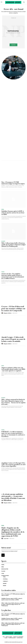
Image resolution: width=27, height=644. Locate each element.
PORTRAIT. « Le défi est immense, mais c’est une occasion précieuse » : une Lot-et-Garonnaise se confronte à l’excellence (13, 434)
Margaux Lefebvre (7, 313)
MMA (3, 209)
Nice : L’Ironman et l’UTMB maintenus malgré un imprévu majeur (13, 183)
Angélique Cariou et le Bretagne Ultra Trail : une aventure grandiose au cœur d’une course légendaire (13, 464)
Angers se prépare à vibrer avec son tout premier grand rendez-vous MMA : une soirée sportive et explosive (13, 369)
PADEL (3, 272)
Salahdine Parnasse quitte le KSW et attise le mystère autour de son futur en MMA (13, 213)
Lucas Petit (6, 539)
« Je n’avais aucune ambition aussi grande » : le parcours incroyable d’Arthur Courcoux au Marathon (13, 497)
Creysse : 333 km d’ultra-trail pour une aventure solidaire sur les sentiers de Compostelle (13, 308)
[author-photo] (2, 313)
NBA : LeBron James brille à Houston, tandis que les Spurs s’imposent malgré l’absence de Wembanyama (13, 245)
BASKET (3, 241)
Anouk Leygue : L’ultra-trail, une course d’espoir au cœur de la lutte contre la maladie (13, 339)
